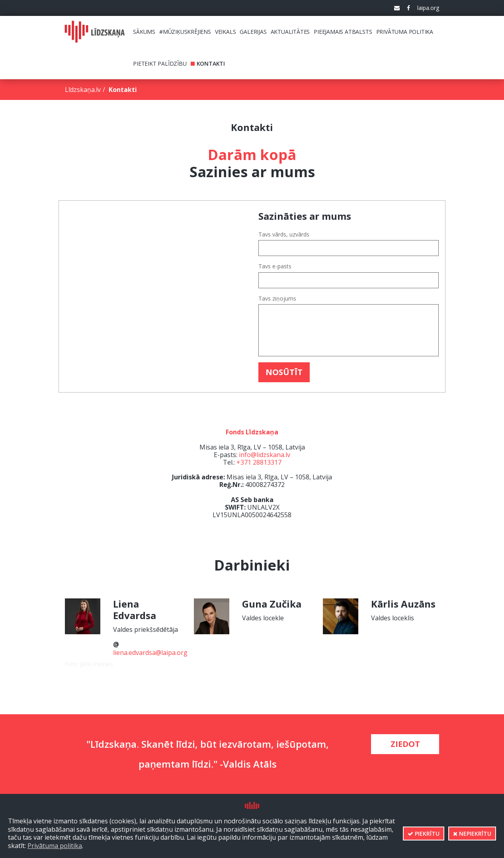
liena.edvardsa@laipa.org (150, 653)
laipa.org (428, 8)
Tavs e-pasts (275, 266)
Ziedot (405, 744)
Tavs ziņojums (277, 299)
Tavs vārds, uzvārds (284, 235)
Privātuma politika (55, 846)
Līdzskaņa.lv (83, 90)
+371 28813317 (259, 462)
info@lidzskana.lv (265, 455)
